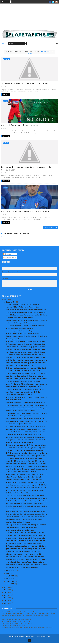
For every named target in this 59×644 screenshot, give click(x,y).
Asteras (6, 143)
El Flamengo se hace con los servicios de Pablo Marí (26, 547)
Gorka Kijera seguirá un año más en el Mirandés (24, 520)
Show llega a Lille (13, 340)
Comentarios (9, 258)
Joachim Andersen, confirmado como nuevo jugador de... (26, 512)
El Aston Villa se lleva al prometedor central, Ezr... (26, 515)
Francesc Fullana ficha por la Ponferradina (22, 308)
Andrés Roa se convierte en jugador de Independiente (25, 438)
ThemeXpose (21, 638)
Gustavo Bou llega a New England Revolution (22, 568)
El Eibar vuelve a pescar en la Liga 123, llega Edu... (26, 449)
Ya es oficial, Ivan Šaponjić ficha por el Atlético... (26, 536)
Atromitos (6, 59)
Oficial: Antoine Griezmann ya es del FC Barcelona (25, 496)
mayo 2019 (10, 574)
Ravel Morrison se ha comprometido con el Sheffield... (26, 350)
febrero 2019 (11, 582)
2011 (6, 604)
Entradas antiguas (51, 228)
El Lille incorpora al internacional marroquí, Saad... (26, 507)
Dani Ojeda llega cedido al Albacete (19, 329)
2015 (6, 593)
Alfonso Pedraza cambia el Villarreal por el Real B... (26, 337)
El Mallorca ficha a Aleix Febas (18, 494)
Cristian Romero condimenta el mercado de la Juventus (26, 465)
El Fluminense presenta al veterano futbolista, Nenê (25, 345)
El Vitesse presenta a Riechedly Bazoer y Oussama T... (26, 451)
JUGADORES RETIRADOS (13, 401)
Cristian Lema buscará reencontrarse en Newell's (24, 555)
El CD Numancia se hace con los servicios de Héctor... (26, 406)
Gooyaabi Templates (43, 638)
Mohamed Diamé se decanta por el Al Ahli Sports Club (25, 539)
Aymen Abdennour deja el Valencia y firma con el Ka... (26, 550)
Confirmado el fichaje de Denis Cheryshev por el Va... (26, 499)
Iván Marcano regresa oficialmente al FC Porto (23, 552)
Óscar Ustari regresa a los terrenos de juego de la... (26, 358)
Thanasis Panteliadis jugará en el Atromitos (25, 84)
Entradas (7, 255)
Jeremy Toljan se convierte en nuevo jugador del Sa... (26, 542)
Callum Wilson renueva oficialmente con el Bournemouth (26, 467)
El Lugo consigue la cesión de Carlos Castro (22, 305)
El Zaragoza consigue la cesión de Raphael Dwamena (25, 326)
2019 (6, 301)
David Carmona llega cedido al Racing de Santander (25, 377)
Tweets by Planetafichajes (11, 238)
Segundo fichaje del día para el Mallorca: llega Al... (26, 483)
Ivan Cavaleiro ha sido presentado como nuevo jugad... (26, 414)
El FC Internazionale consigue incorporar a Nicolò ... (26, 454)
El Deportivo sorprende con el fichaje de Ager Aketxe (26, 446)
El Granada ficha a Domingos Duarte (19, 417)
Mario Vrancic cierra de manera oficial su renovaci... (26, 470)
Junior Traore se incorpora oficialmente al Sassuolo (25, 491)
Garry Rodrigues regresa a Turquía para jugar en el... (26, 457)
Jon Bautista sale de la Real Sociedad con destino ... (26, 558)
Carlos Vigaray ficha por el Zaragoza (20, 531)
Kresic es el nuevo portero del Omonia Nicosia (26, 212)
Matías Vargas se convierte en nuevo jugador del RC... (26, 419)
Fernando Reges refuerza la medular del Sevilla (24, 480)
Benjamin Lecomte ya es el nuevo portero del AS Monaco (26, 380)
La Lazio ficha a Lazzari (15, 510)
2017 (6, 588)
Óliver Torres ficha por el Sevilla (19, 396)
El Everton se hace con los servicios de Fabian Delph (26, 369)
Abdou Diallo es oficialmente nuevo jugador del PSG (25, 342)
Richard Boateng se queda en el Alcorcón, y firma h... (26, 374)
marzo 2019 (10, 579)
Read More (6, 95)
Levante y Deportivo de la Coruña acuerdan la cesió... (26, 321)
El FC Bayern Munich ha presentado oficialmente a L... (26, 356)
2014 (6, 596)
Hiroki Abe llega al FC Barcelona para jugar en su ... (26, 385)
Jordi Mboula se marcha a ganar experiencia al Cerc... (26, 361)
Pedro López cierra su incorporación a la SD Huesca (25, 353)
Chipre (5, 101)
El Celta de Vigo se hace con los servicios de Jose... (26, 534)
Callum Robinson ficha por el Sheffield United (23, 478)
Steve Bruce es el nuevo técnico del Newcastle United (26, 310)
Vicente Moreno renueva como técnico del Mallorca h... (26, 313)
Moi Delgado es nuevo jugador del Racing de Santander (26, 526)
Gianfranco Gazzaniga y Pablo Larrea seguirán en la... (26, 403)
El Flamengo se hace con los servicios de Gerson (24, 459)
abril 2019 (10, 577)
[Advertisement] (30, 18)
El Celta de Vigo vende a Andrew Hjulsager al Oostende (26, 502)
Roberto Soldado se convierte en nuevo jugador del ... (26, 398)
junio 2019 (10, 571)
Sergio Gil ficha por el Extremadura (19, 443)
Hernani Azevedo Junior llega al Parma (20, 411)
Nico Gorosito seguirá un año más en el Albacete (24, 435)
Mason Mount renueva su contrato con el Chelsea (23, 393)
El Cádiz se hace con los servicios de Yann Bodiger (25, 390)
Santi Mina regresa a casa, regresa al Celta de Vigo (25, 427)
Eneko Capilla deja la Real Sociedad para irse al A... (26, 504)
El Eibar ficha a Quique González (18, 425)
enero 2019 (10, 585)
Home (3, 44)
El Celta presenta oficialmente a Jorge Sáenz (23, 382)
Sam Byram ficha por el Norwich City (19, 366)
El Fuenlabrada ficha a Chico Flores (19, 318)
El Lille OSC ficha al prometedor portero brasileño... (26, 433)
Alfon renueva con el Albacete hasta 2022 (21, 528)
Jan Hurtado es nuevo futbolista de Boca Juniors (24, 544)
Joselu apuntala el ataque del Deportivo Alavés (23, 388)
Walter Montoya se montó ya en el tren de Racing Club (26, 488)
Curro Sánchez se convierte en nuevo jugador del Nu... (26, 316)
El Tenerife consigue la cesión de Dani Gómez (23, 372)
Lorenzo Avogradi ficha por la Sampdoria (21, 332)
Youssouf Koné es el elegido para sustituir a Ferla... (26, 560)
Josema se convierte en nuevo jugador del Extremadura (26, 364)
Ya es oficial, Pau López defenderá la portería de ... (26, 563)
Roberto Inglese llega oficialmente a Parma (22, 334)
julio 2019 (10, 303)
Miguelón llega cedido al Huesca (18, 523)
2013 (6, 599)
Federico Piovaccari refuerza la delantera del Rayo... (26, 409)
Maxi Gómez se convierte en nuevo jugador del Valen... (26, 430)
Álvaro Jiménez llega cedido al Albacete (21, 472)
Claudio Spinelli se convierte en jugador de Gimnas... (26, 348)
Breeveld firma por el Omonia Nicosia (21, 126)
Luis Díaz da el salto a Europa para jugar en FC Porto (26, 566)
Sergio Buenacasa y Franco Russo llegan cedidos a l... (26, 475)
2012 (6, 601)
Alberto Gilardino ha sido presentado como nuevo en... (26, 518)
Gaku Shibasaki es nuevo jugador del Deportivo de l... (26, 422)
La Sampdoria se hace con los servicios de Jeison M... (26, 441)
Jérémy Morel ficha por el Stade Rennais (21, 324)
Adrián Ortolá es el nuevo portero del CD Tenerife (25, 462)
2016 (6, 591)
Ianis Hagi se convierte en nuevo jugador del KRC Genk (26, 486)
